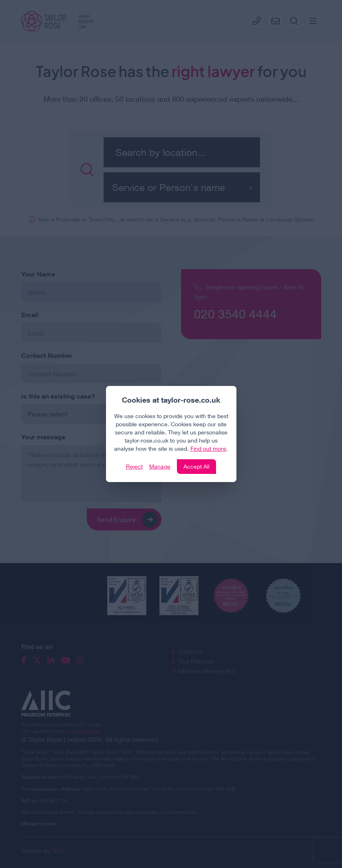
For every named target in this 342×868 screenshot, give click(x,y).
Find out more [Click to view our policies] (208, 448)
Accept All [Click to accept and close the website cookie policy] (196, 466)
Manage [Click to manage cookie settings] (160, 466)
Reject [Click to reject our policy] (134, 466)
